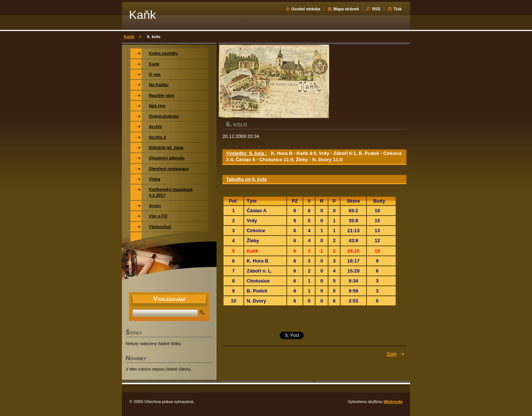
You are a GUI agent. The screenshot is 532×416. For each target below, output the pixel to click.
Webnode (393, 402)
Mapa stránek (346, 9)
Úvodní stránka (306, 9)
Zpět (392, 354)
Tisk (398, 9)
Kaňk (129, 37)
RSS (376, 9)
